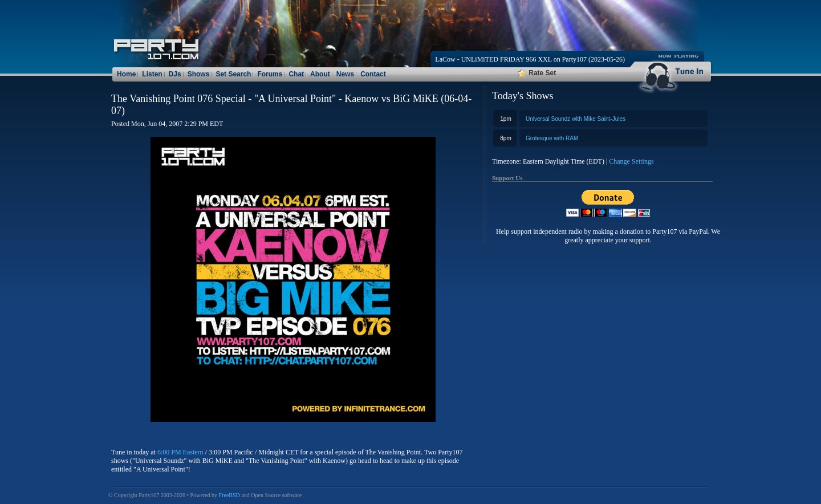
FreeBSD (229, 495)
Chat (296, 74)
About (320, 74)
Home (126, 74)
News (345, 74)
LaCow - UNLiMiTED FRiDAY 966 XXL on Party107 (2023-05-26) (530, 59)
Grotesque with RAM (552, 138)
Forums (270, 74)
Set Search (233, 74)
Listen (152, 74)
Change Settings (631, 161)
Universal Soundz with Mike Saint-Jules (576, 119)
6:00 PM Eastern (180, 452)
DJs (175, 74)
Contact (373, 74)
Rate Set (537, 73)
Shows (199, 74)
